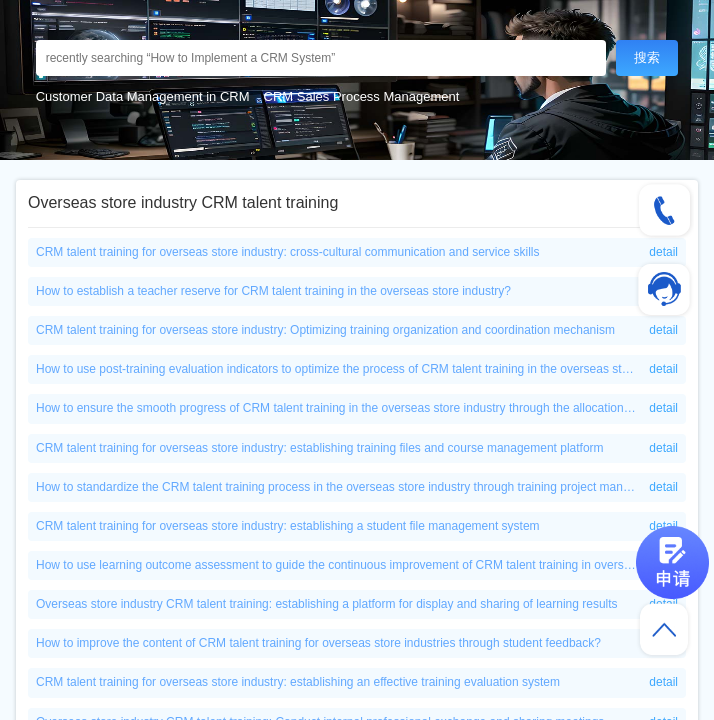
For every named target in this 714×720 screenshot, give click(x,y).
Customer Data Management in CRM (143, 96)
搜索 (647, 57)
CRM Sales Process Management (362, 96)
